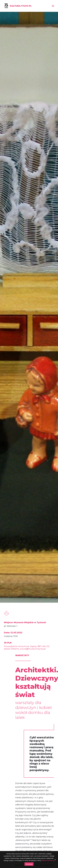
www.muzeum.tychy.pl (35, 667)
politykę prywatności (48, 861)
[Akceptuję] (55, 860)
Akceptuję (29, 864)
